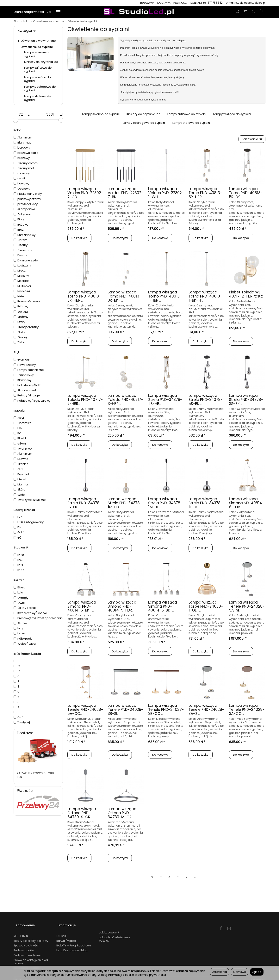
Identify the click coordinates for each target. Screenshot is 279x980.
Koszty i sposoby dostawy (31, 936)
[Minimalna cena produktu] (21, 114)
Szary (19, 322)
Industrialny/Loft (27, 385)
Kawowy (21, 183)
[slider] (15, 120)
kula (18, 592)
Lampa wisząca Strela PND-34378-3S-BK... (246, 401)
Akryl (19, 418)
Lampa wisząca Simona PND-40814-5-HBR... (122, 607)
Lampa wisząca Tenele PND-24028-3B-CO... (166, 711)
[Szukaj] (238, 12)
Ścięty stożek (25, 608)
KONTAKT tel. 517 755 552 (207, 3)
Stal (18, 469)
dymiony (22, 173)
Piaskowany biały (28, 194)
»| (195, 878)
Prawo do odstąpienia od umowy (31, 957)
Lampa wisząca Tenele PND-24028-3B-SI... (126, 711)
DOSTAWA (164, 3)
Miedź (20, 270)
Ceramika (22, 423)
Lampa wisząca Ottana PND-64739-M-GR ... (122, 814)
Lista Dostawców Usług (72, 946)
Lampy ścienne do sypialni (101, 114)
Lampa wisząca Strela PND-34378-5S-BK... (206, 401)
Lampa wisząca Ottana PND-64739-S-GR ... (82, 814)
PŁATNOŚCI (180, 3)
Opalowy (22, 189)
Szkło (19, 495)
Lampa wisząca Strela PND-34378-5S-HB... (165, 401)
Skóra (19, 489)
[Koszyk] (245, 12)
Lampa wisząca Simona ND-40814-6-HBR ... (247, 504)
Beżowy (21, 224)
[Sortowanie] (251, 140)
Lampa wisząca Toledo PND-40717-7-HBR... (85, 401)
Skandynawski (25, 390)
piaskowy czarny (27, 199)
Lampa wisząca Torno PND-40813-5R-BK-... (246, 194)
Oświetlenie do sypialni (37, 47)
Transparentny (26, 327)
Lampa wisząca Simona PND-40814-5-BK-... (163, 607)
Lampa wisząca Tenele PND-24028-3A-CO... (247, 711)
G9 (18, 538)
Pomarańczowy (27, 301)
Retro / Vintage (27, 395)
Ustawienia (219, 972)
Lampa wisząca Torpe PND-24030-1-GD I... (206, 607)
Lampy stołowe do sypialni (191, 123)
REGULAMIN (147, 3)
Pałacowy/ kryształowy (32, 401)
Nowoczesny (25, 365)
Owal (19, 603)
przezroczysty (26, 204)
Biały (19, 219)
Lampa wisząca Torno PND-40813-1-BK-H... (205, 297)
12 (17, 666)
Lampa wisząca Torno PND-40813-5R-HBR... (205, 194)
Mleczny (21, 276)
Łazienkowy (24, 375)
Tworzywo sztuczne (30, 500)
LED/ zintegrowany (29, 522)
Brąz (19, 230)
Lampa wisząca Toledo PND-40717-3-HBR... (125, 401)
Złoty (19, 332)
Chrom (20, 240)
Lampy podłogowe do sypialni (144, 123)
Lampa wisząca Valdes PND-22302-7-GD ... (85, 194)
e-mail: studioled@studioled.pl (245, 3)
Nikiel (19, 296)
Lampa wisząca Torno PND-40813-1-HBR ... (165, 297)
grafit (19, 178)
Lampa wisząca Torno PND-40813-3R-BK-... (124, 297)
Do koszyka (79, 239)
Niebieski (22, 291)
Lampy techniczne (29, 370)
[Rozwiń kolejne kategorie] (58, 12)
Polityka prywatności (28, 951)
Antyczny (22, 214)
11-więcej (22, 722)
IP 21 (18, 565)
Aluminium (23, 137)
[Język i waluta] (261, 12)
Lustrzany (22, 265)
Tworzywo (23, 448)
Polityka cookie (24, 946)
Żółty (19, 342)
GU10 (19, 532)
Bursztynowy (25, 235)
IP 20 (19, 555)
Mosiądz (21, 281)
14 (17, 671)
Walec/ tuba (25, 644)
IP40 (19, 560)
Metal (20, 479)
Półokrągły (23, 639)
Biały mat (22, 142)
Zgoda (257, 972)
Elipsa (19, 587)
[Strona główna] (139, 12)
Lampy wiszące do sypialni (232, 114)
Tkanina (21, 464)
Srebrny (21, 317)
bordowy (22, 147)
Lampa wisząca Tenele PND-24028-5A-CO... (85, 711)
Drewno (21, 255)
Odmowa (240, 972)
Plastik (20, 438)
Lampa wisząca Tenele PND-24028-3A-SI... (206, 711)
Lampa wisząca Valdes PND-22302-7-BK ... (126, 194)
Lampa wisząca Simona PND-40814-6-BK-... (82, 607)
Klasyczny (22, 380)
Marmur (21, 484)
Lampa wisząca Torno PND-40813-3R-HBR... (84, 297)
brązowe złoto (26, 153)
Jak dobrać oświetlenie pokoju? (115, 935)
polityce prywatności (152, 975)
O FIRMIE (62, 932)
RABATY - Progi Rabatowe (74, 941)
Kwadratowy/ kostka (30, 613)
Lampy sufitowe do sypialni (187, 114)
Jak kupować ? (109, 928)
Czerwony (23, 250)
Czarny (21, 245)
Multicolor (22, 286)
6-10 (19, 717)
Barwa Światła (66, 936)
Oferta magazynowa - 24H (33, 12)
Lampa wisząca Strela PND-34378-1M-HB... (125, 504)
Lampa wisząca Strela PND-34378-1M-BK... (165, 504)
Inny (18, 628)
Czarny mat (24, 168)
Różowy (21, 306)
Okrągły (21, 598)
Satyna (21, 312)
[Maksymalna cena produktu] (50, 114)
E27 (18, 517)
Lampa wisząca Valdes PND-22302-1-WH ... (166, 194)
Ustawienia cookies (27, 964)
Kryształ (21, 474)
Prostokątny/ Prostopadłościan (38, 618)
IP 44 (19, 570)
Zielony (21, 337)
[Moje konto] (253, 12)
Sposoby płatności (26, 941)
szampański (24, 209)
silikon (20, 443)
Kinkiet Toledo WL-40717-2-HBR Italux (246, 295)
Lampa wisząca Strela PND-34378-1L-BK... (206, 504)
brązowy (22, 158)
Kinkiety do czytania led (143, 114)
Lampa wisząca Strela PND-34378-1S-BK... (84, 504)
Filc (18, 428)
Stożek (20, 623)
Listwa (20, 633)
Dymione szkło (26, 260)
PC (18, 433)
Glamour (22, 359)
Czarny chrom (26, 163)
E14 (18, 527)
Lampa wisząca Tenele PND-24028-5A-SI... (247, 607)
